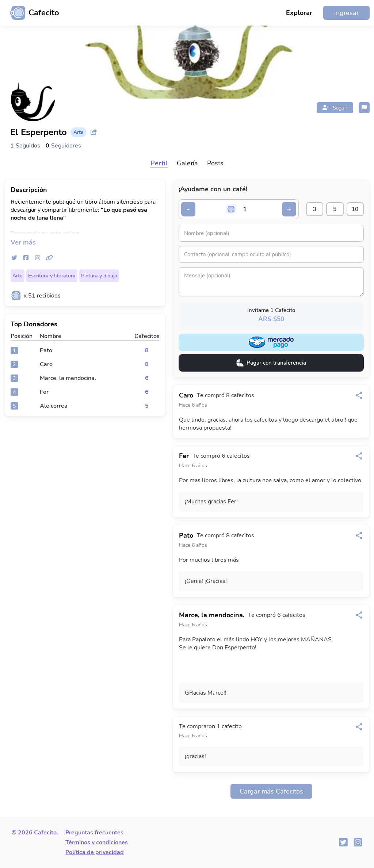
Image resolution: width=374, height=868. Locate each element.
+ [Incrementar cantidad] (286, 209)
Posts (215, 163)
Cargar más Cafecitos (271, 791)
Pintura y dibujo (99, 276)
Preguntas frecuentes (94, 833)
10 (355, 209)
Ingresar (346, 13)
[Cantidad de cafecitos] (244, 209)
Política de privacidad (95, 852)
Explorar (299, 13)
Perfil (159, 163)
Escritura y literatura (52, 276)
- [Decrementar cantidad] (189, 209)
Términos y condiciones (97, 842)
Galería (187, 163)
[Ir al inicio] (32, 13)
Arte (18, 276)
